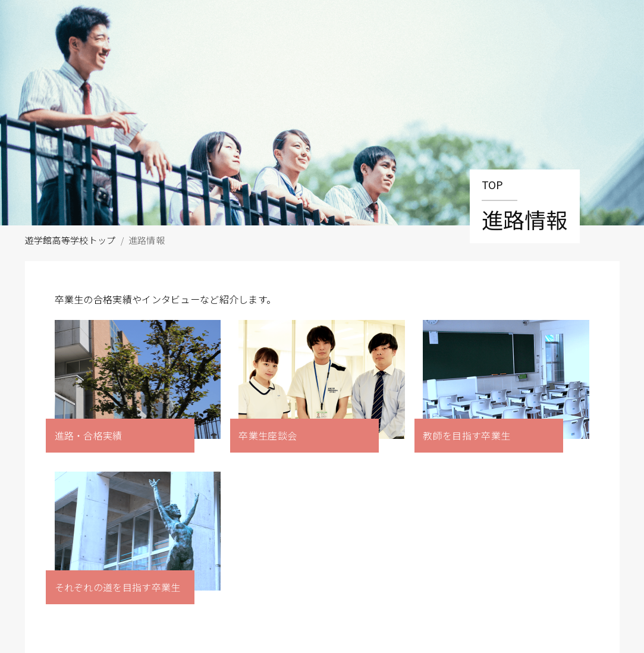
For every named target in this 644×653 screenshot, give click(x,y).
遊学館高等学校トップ (70, 240)
